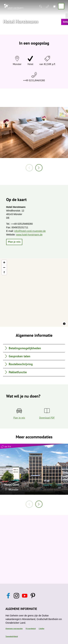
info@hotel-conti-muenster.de (30, 231)
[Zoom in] (4, 262)
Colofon (41, 628)
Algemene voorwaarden (14, 628)
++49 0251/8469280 (34, 80)
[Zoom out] (4, 267)
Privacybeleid (31, 628)
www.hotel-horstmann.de (29, 235)
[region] (34, 293)
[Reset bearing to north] (4, 272)
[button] (14, 242)
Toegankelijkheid (12, 636)
